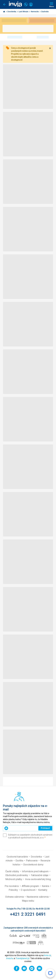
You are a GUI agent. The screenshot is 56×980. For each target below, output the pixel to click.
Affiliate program (31, 886)
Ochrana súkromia (15, 897)
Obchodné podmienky (17, 875)
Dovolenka (12, 12)
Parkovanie (32, 861)
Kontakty (43, 890)
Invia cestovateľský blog (38, 879)
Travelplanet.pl (22, 958)
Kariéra (46, 886)
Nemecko (35, 12)
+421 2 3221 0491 (28, 914)
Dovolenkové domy (33, 865)
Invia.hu (10, 958)
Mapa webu (28, 901)
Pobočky (14, 890)
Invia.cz (47, 955)
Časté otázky (13, 871)
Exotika (20, 861)
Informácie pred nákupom (36, 871)
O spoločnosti (28, 890)
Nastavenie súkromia (38, 897)
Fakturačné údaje (40, 875)
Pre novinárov (12, 886)
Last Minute (24, 12)
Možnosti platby (14, 879)
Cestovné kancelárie (18, 857)
